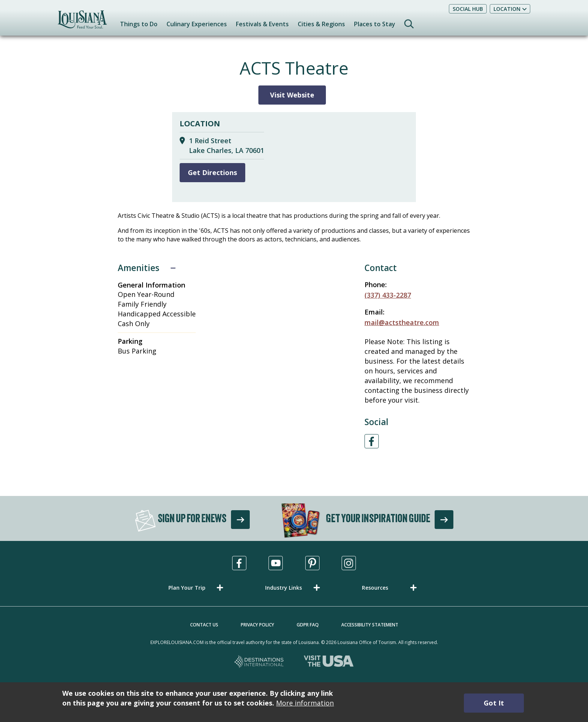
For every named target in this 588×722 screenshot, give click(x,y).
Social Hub (468, 9)
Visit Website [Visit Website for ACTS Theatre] (292, 95)
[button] (197, 588)
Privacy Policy (257, 625)
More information (305, 703)
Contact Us (204, 625)
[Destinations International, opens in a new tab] (259, 662)
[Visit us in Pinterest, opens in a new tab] (312, 563)
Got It (494, 703)
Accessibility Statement (370, 625)
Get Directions (212, 172)
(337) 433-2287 (388, 295)
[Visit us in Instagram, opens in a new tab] (349, 563)
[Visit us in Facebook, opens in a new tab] (239, 563)
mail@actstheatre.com (402, 322)
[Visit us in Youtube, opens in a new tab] (276, 563)
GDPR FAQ (308, 625)
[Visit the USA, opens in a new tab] (329, 662)
